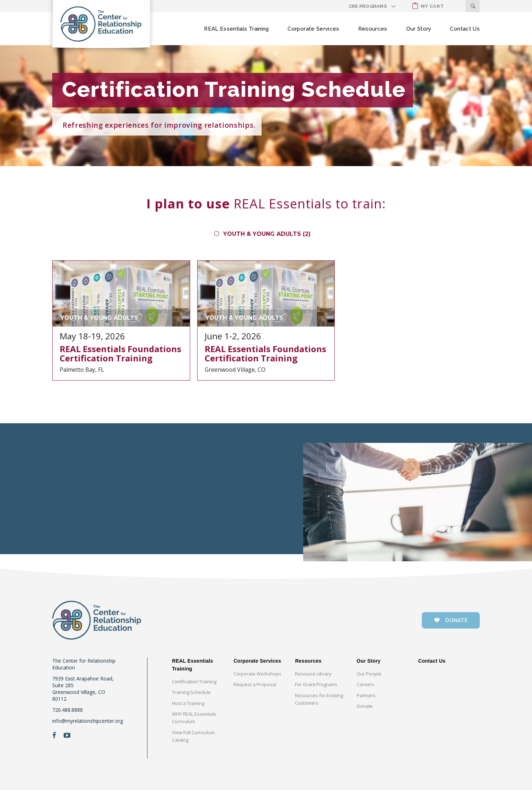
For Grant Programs (316, 684)
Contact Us (465, 29)
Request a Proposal (255, 684)
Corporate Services (313, 29)
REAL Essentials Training (236, 29)
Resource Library (313, 674)
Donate (365, 706)
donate (451, 620)
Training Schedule (191, 692)
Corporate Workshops (257, 674)
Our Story (419, 29)
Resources (373, 29)
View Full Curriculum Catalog (193, 736)
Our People (369, 674)
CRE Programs (368, 6)
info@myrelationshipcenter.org (88, 721)
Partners (366, 695)
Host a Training (188, 703)
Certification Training (194, 682)
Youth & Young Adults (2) (267, 234)
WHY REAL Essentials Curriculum (194, 718)
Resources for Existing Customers (319, 699)
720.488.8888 (68, 710)
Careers (366, 684)
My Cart (428, 6)
